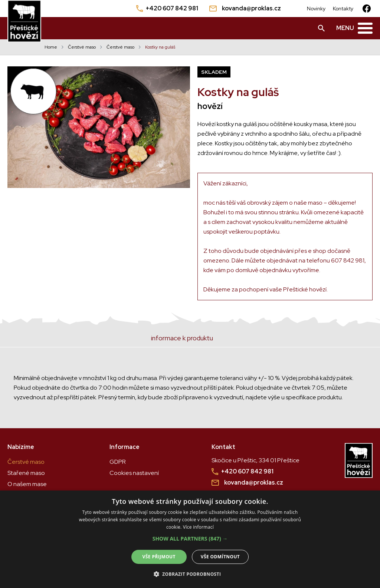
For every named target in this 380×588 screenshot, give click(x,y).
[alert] (190, 539)
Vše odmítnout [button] (220, 557)
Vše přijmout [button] (159, 557)
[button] (190, 539)
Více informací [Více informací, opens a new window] (198, 527)
